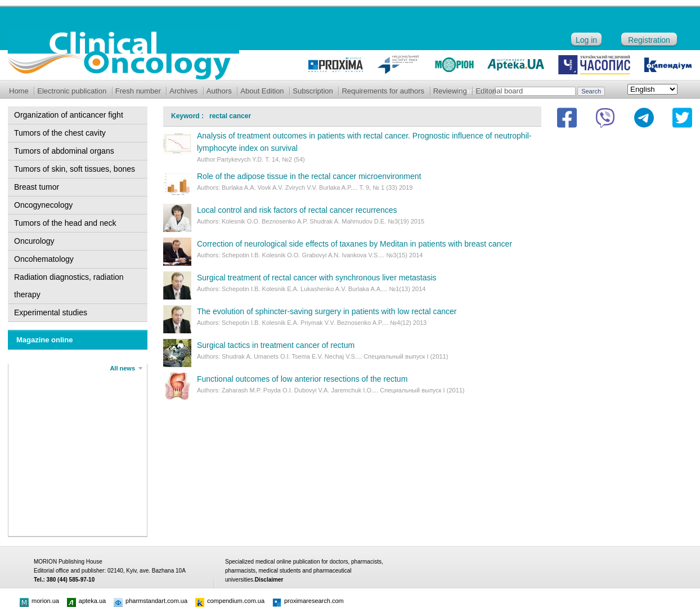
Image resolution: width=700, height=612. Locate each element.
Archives (183, 91)
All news (122, 368)
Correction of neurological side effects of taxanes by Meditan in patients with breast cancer (355, 244)
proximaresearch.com (308, 601)
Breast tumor (37, 187)
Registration (649, 40)
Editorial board (499, 91)
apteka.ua (86, 601)
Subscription (313, 91)
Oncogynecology (43, 205)
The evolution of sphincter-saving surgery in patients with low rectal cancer (327, 311)
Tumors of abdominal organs (64, 151)
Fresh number (138, 91)
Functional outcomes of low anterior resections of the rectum (302, 379)
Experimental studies (51, 312)
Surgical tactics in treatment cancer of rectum (276, 345)
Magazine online (44, 340)
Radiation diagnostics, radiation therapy (69, 286)
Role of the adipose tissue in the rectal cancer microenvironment (309, 176)
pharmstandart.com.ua (151, 601)
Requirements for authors (383, 91)
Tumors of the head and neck (65, 223)
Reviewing (450, 91)
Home (19, 91)
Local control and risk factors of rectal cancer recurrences (297, 210)
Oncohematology (44, 259)
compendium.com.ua (230, 601)
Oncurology (34, 241)
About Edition (262, 91)
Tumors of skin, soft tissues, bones (75, 169)
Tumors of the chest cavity (60, 133)
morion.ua (39, 601)
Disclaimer (269, 580)
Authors (219, 91)
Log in (586, 40)
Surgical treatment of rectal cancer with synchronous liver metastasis (317, 278)
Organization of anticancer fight (69, 115)
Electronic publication (72, 91)
